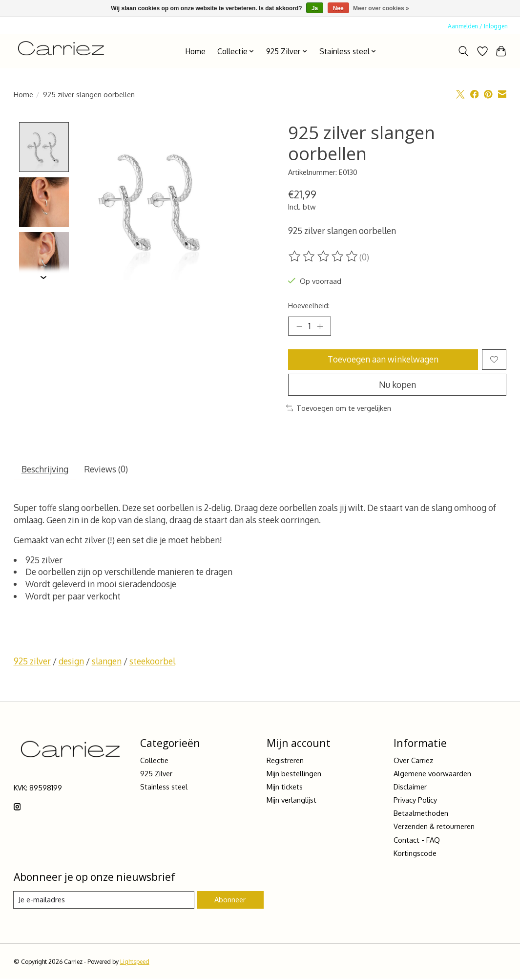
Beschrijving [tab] (45, 470)
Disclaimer (410, 788)
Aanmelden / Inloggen (478, 26)
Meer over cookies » (381, 8)
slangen (107, 662)
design (71, 662)
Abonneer (230, 901)
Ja (315, 8)
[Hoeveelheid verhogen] (320, 326)
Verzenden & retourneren (434, 828)
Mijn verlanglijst (291, 801)
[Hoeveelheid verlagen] (299, 326)
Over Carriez (413, 761)
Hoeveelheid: (309, 305)
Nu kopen (397, 385)
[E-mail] (104, 901)
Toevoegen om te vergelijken (339, 409)
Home (195, 51)
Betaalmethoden (421, 814)
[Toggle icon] (463, 51)
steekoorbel (152, 662)
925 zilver (32, 662)
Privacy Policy (415, 801)
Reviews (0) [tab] (106, 470)
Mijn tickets (285, 788)
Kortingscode (415, 854)
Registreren (285, 761)
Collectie (154, 761)
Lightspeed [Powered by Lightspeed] (135, 963)
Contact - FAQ (417, 841)
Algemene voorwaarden (432, 774)
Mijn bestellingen (294, 774)
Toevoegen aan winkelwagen (383, 360)
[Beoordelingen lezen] (324, 256)
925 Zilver (156, 774)
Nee (338, 8)
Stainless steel (164, 788)
